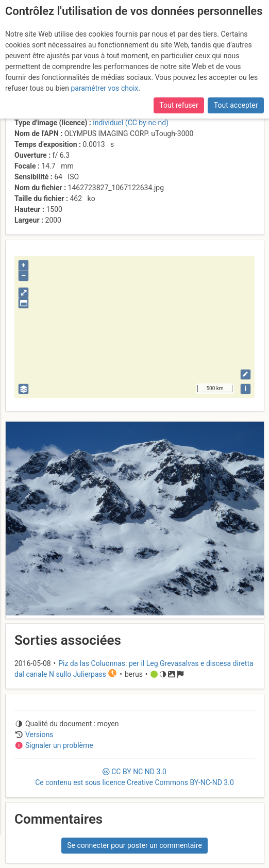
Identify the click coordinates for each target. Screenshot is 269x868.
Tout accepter (236, 105)
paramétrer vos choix (104, 88)
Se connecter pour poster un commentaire (134, 845)
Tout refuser (179, 105)
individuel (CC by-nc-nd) (131, 123)
